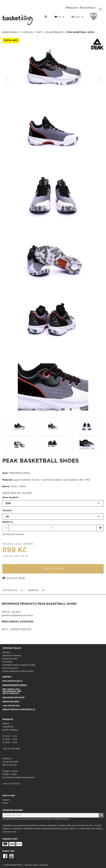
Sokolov (6, 800)
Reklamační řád (10, 659)
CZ (60, 17)
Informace (13, 590)
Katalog (28, 32)
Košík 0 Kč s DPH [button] (94, 14)
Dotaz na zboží (14, 578)
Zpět (7, 79)
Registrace (87, 8)
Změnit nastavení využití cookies (18, 671)
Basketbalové (55, 32)
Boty (40, 32)
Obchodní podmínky (12, 656)
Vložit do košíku (53, 569)
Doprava (6, 652)
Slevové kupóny (10, 668)
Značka (36, 590)
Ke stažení (7, 662)
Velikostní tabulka (13, 534)
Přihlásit (72, 8)
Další (99, 79)
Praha (5, 803)
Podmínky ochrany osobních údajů (19, 665)
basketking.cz (11, 32)
